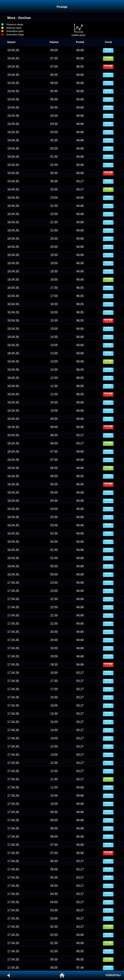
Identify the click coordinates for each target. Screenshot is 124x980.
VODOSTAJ (113, 975)
